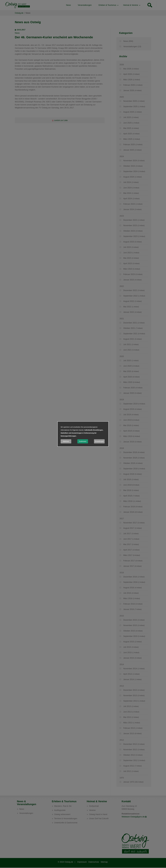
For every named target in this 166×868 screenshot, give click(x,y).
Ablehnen (66, 441)
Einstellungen (99, 441)
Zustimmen (83, 441)
